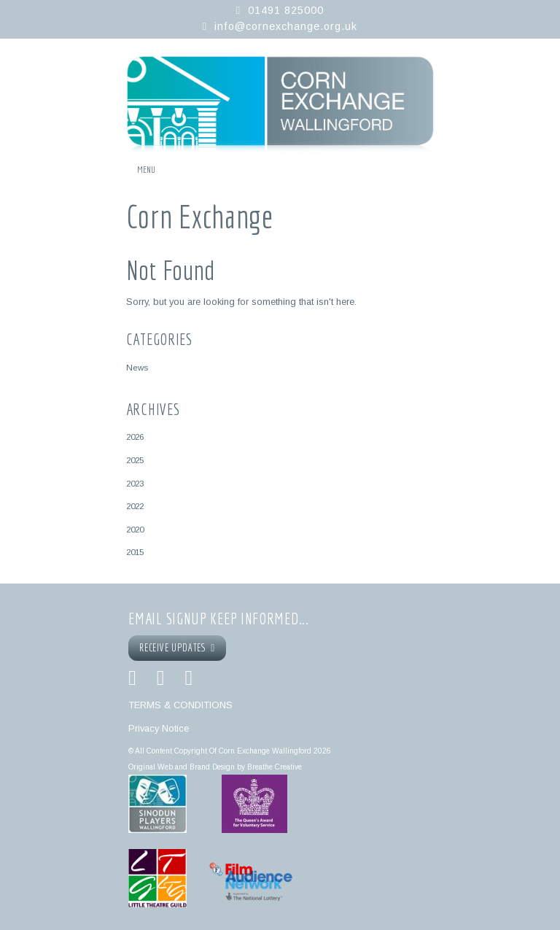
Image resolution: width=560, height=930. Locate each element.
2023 (135, 483)
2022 (135, 506)
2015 (135, 552)
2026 (135, 437)
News (137, 367)
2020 (135, 529)
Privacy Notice (159, 728)
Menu (146, 170)
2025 (135, 460)
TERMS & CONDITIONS (180, 705)
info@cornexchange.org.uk (286, 26)
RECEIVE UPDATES (177, 648)
